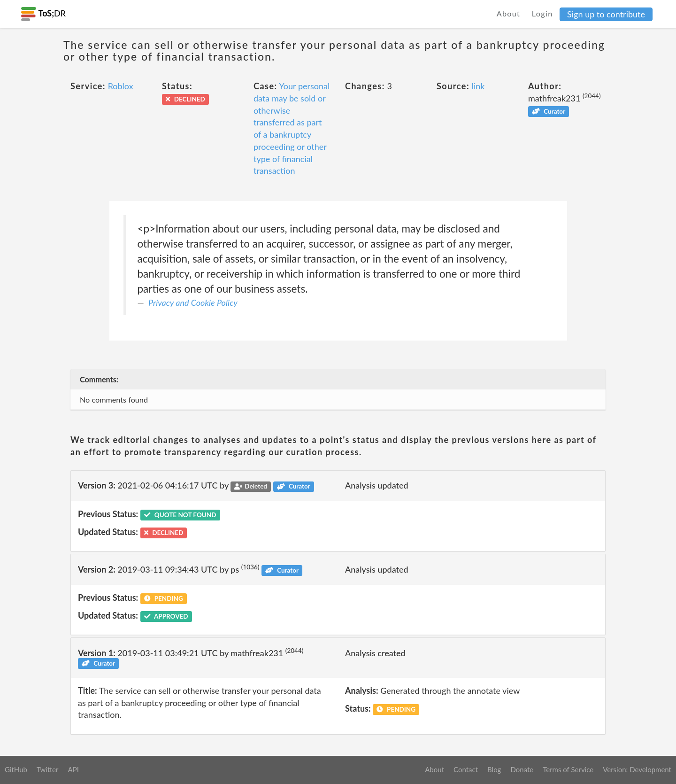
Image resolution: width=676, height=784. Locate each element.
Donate (522, 769)
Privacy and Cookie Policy (193, 303)
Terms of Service (568, 769)
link (478, 86)
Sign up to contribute (606, 14)
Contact (466, 769)
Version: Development (637, 769)
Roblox (121, 86)
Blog (494, 769)
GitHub (16, 769)
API (73, 769)
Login (542, 13)
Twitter (48, 769)
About (509, 13)
